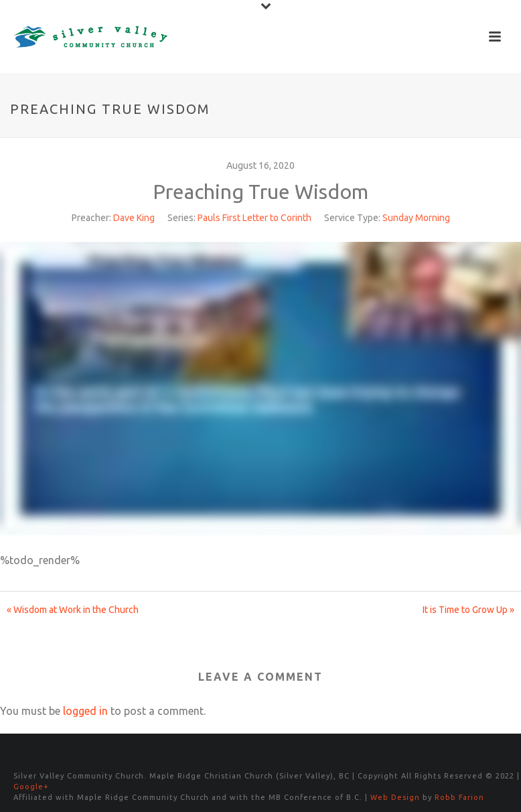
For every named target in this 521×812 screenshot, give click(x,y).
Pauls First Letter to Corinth (254, 218)
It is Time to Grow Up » (468, 610)
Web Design (395, 797)
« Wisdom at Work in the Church (73, 610)
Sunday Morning (416, 218)
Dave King (134, 218)
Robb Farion (459, 797)
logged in (85, 711)
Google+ (31, 787)
